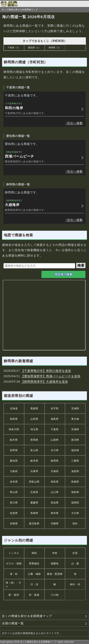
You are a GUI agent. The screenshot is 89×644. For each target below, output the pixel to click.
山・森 (75, 563)
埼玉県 (34, 429)
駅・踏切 (14, 595)
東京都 (75, 419)
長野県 (14, 450)
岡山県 (14, 492)
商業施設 (34, 563)
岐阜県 (34, 461)
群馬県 (34, 440)
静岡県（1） (55, 48)
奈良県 (14, 482)
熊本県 (55, 513)
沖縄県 (55, 524)
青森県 (34, 408)
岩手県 (55, 408)
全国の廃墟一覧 (13, 623)
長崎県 (34, 513)
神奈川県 (14, 429)
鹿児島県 (34, 524)
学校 (55, 553)
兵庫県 (34, 471)
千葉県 (55, 429)
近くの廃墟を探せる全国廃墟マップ (27, 616)
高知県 (55, 503)
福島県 (55, 419)
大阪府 (14, 471)
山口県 (55, 492)
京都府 (55, 471)
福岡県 (75, 503)
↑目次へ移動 (74, 123)
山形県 (34, 419)
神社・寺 (75, 584)
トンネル (14, 553)
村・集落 (34, 595)
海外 (75, 524)
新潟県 (75, 440)
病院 (34, 553)
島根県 (75, 482)
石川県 (55, 450)
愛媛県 (34, 503)
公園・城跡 (34, 574)
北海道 (14, 408)
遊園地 (55, 563)
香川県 (14, 503)
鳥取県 (55, 482)
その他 (55, 595)
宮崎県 (14, 524)
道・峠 (14, 574)
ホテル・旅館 (14, 563)
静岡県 (55, 461)
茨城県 (75, 429)
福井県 (75, 450)
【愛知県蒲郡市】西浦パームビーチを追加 (51, 376)
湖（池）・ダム (13, 584)
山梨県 (55, 440)
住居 (75, 553)
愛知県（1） (35, 48)
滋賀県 (75, 471)
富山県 (34, 450)
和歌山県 (34, 482)
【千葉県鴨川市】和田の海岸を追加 (46, 371)
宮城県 (75, 408)
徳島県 (75, 492)
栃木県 (14, 440)
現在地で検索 (63, 274)
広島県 (34, 492)
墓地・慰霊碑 (55, 574)
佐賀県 (14, 513)
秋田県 (14, 419)
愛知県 (14, 461)
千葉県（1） (14, 48)
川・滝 (34, 584)
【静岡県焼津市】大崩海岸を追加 (44, 382)
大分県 (75, 513)
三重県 (75, 461)
